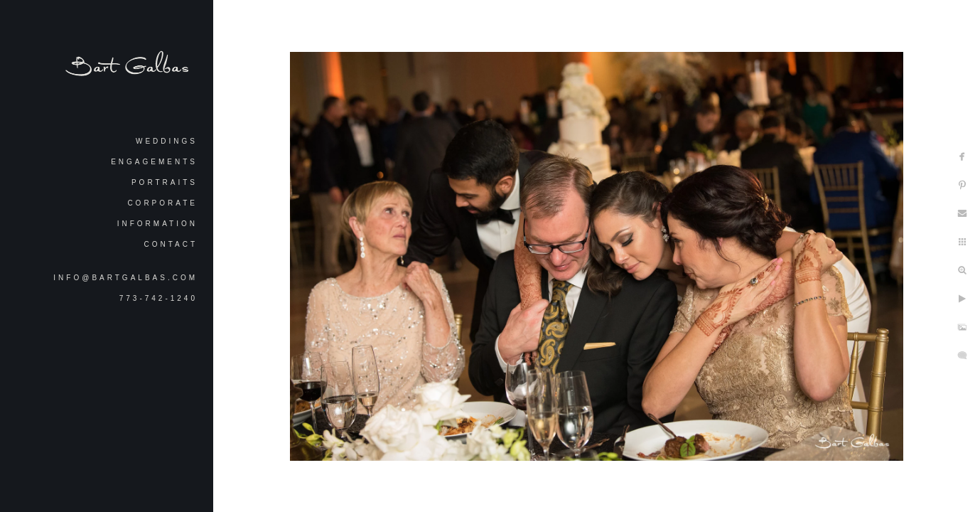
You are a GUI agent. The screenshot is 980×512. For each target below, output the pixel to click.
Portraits (165, 182)
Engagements (154, 162)
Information (157, 224)
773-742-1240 (158, 298)
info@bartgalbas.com (125, 278)
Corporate (162, 203)
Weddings (167, 141)
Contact (171, 244)
